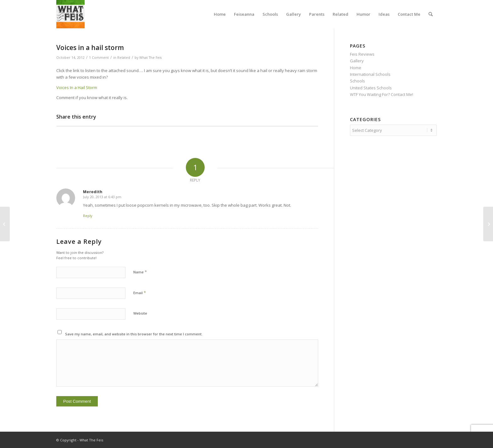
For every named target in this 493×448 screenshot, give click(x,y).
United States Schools (371, 88)
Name (140, 272)
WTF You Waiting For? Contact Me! (382, 94)
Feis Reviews (362, 54)
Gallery (357, 61)
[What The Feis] (70, 14)
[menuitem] (220, 14)
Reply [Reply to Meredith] (88, 216)
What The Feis (150, 58)
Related (124, 58)
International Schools (370, 74)
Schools (357, 81)
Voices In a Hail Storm (77, 87)
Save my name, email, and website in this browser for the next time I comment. (134, 334)
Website (140, 313)
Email (140, 293)
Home (356, 68)
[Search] (431, 14)
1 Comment (99, 58)
